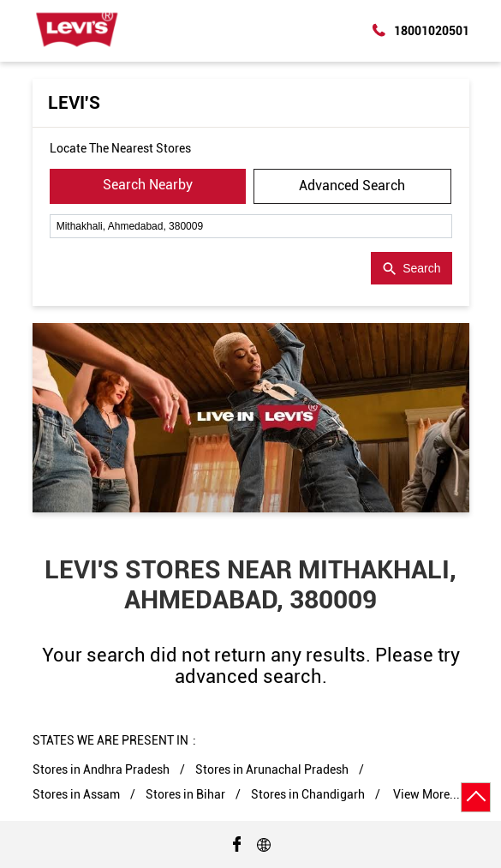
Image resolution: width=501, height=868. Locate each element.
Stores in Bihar (185, 794)
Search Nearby (148, 185)
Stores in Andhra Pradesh (101, 769)
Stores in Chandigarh (308, 794)
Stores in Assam (76, 794)
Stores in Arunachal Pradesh (272, 769)
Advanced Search (352, 186)
